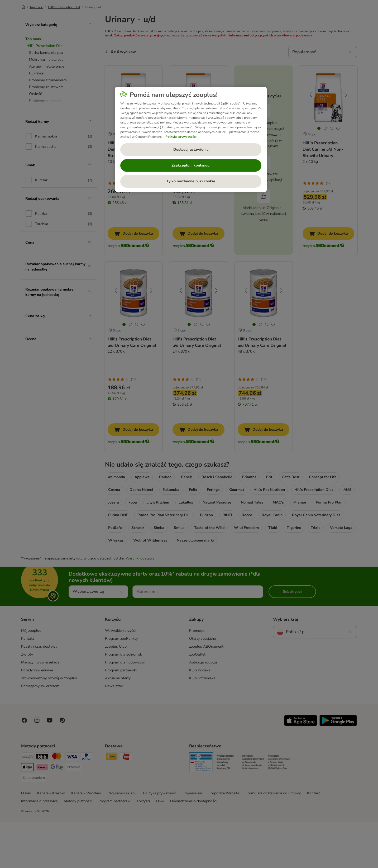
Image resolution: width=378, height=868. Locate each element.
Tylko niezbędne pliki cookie (191, 181)
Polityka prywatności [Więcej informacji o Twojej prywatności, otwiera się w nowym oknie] (181, 137)
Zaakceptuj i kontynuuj (191, 165)
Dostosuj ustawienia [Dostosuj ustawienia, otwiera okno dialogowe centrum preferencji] (191, 150)
